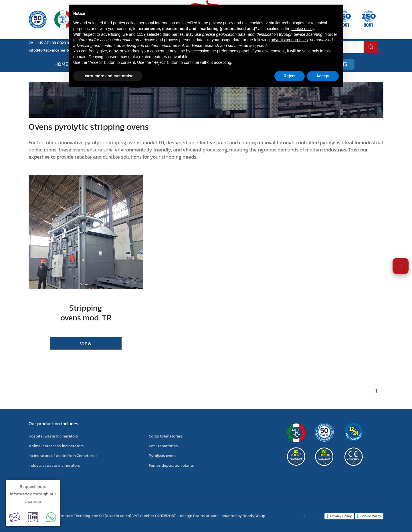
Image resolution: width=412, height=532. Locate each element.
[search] (371, 47)
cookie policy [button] (303, 29)
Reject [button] (290, 76)
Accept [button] (323, 76)
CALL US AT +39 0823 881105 (53, 43)
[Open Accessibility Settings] (401, 266)
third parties (173, 34)
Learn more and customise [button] (108, 76)
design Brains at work (199, 516)
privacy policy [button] (221, 23)
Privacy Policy (341, 516)
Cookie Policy (371, 516)
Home (61, 64)
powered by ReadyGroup (243, 516)
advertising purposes (289, 40)
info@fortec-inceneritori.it (53, 50)
